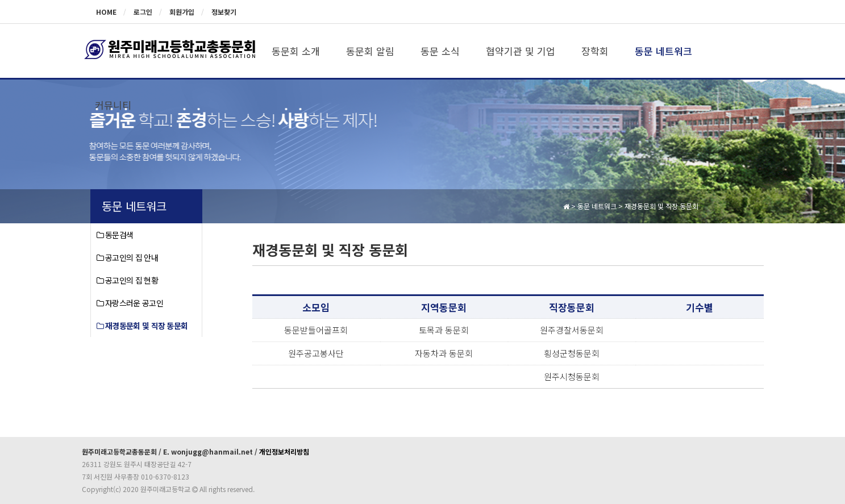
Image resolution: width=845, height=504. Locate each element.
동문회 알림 (370, 51)
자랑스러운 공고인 (130, 303)
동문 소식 (440, 51)
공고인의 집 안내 (127, 257)
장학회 (595, 51)
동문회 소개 (296, 51)
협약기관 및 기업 (521, 51)
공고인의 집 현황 (127, 280)
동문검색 (115, 235)
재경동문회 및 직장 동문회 (142, 326)
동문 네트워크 (663, 51)
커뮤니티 (113, 105)
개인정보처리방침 (284, 451)
